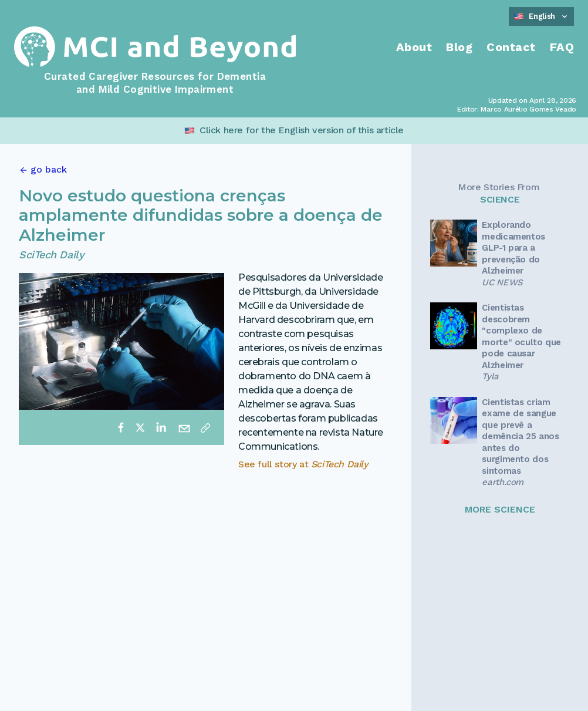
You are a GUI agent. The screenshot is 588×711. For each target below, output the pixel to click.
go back (49, 169)
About (414, 47)
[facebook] (121, 427)
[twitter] (140, 427)
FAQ (562, 47)
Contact (511, 47)
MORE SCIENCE (500, 509)
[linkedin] (161, 427)
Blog (459, 47)
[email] (184, 427)
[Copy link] (205, 427)
